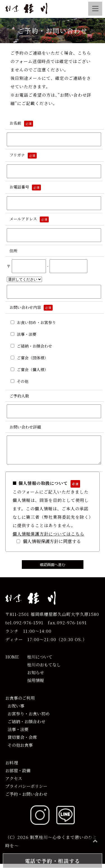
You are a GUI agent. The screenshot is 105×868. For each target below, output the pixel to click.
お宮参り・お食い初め (27, 718)
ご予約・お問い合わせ (26, 798)
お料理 (12, 767)
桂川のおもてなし (44, 669)
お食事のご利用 (20, 702)
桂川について (40, 661)
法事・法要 (17, 733)
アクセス (14, 782)
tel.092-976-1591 (24, 627)
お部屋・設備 (18, 775)
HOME (12, 661)
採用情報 (36, 684)
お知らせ (36, 677)
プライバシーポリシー (26, 790)
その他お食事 (19, 749)
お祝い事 (15, 710)
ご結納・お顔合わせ (25, 726)
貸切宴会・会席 (21, 741)
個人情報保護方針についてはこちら (48, 538)
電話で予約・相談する (53, 861)
